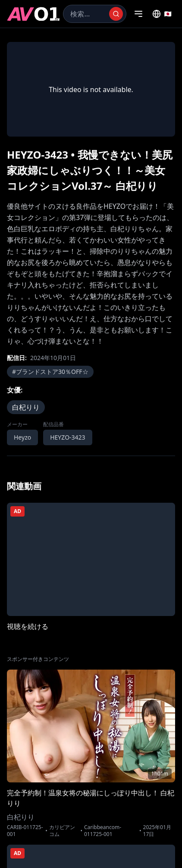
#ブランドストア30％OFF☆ (50, 372)
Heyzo (22, 437)
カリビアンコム (62, 831)
